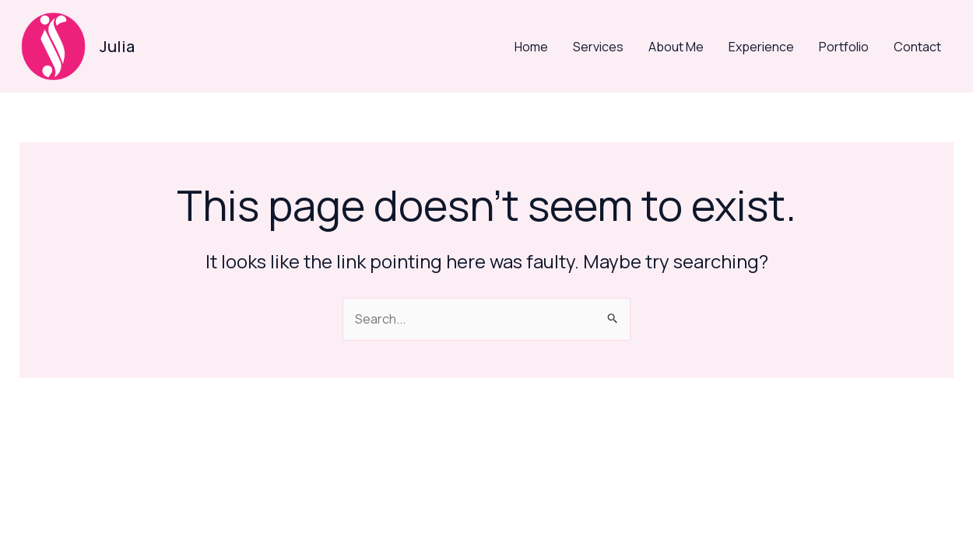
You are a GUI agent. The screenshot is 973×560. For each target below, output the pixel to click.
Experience (761, 47)
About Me (676, 47)
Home (531, 47)
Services (598, 47)
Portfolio (844, 47)
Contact (917, 47)
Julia (117, 46)
